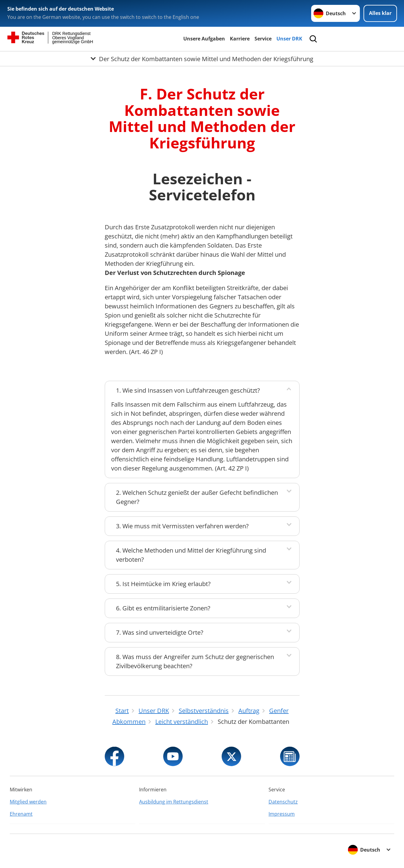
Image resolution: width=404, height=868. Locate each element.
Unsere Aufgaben (204, 39)
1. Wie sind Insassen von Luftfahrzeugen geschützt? (188, 390)
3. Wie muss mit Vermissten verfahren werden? (182, 526)
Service (263, 39)
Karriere (240, 39)
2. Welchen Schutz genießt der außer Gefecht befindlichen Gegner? (197, 497)
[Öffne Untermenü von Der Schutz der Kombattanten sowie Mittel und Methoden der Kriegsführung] (202, 59)
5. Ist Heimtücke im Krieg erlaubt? (163, 584)
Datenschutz (283, 802)
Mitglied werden (28, 802)
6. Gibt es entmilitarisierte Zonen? (163, 608)
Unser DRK (289, 39)
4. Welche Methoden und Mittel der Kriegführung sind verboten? (191, 555)
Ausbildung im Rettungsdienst (174, 802)
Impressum (282, 814)
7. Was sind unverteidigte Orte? (160, 632)
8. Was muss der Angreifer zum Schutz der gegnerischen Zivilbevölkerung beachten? (195, 661)
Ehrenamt (21, 814)
